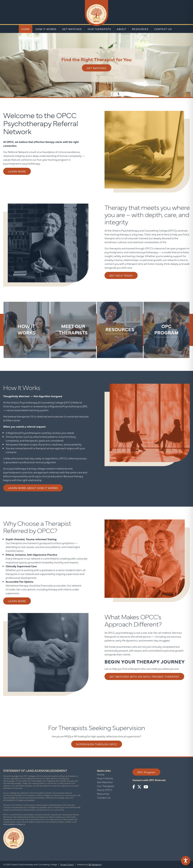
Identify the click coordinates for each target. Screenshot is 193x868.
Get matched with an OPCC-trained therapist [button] (144, 676)
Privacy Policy (67, 864)
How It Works (46, 29)
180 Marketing (95, 864)
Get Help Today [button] (121, 275)
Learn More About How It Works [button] (33, 488)
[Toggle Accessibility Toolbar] (186, 861)
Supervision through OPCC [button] (97, 744)
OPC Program (146, 772)
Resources (140, 29)
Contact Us (163, 29)
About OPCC (105, 790)
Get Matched (72, 29)
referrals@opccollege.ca (14, 824)
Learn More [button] (17, 171)
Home (26, 29)
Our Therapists (99, 29)
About (121, 29)
